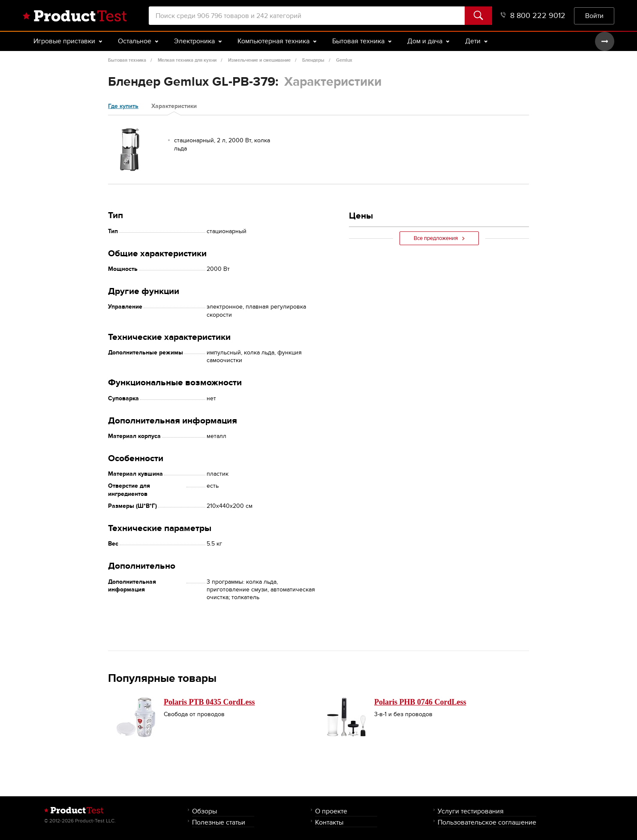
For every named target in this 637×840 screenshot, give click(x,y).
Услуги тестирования (471, 811)
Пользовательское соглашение (487, 822)
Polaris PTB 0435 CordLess (209, 702)
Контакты (329, 822)
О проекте (331, 811)
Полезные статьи (219, 822)
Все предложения (439, 238)
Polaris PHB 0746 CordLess (420, 702)
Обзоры (204, 811)
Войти (594, 16)
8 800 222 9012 (533, 16)
